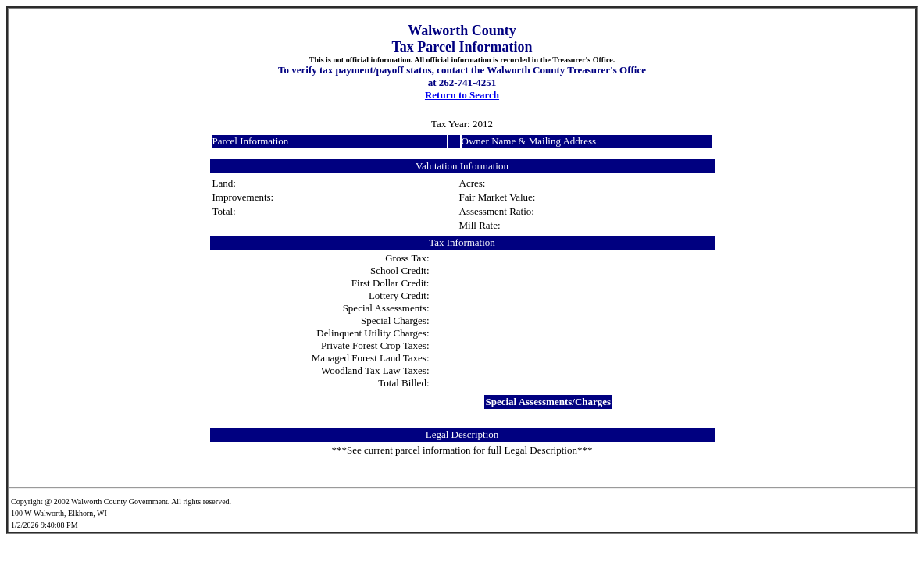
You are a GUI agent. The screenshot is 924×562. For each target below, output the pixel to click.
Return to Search (462, 95)
